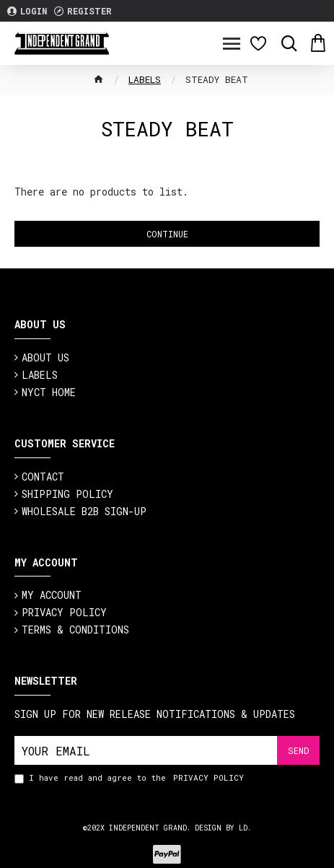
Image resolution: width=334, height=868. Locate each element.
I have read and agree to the (130, 778)
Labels (145, 79)
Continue (167, 234)
